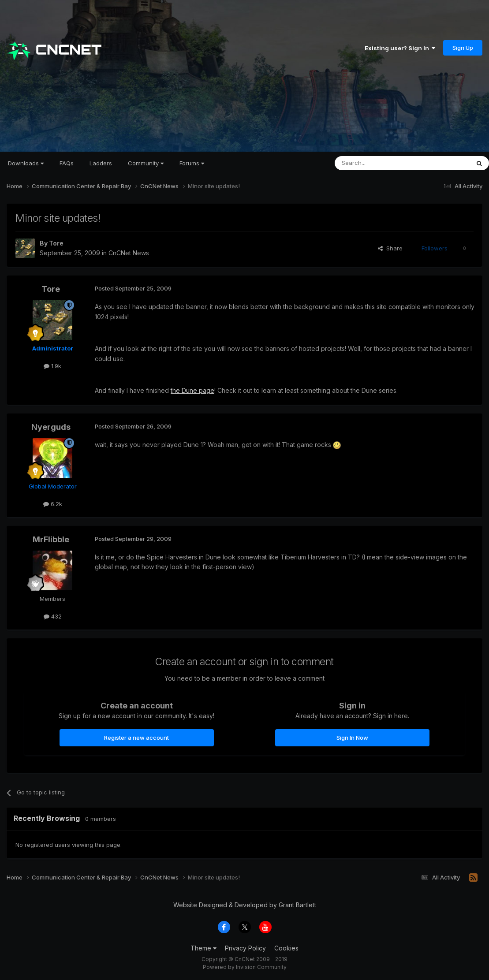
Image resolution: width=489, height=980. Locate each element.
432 (53, 616)
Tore (56, 243)
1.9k (52, 366)
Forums (192, 163)
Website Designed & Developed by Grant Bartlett (245, 905)
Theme (203, 948)
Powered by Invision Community (245, 967)
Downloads (26, 163)
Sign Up (463, 48)
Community (146, 163)
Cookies (286, 948)
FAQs (67, 163)
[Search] (380, 163)
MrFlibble (51, 539)
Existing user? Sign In (400, 48)
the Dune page (192, 390)
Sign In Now (352, 738)
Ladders (101, 163)
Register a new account (136, 738)
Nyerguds (51, 427)
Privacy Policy (245, 948)
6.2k (53, 504)
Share (390, 248)
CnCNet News (129, 253)
